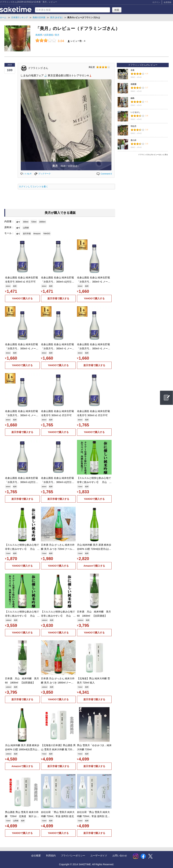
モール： (9, 233)
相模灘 (133, 84)
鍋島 (133, 98)
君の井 (133, 140)
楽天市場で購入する (58, 298)
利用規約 (51, 856)
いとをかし (135, 112)
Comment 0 (104, 174)
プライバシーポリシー (73, 856)
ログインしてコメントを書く (33, 187)
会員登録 (167, 2)
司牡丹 (133, 126)
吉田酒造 (49, 35)
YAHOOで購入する (22, 298)
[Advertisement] (143, 181)
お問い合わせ (120, 856)
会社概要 (36, 856)
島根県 (39, 35)
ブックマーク (42, 174)
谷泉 (133, 70)
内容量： (9, 221)
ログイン (156, 2)
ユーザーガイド (99, 856)
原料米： (9, 227)
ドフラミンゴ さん (38, 68)
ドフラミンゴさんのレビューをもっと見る (153, 155)
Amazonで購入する (94, 566)
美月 (57, 35)
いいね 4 (26, 174)
